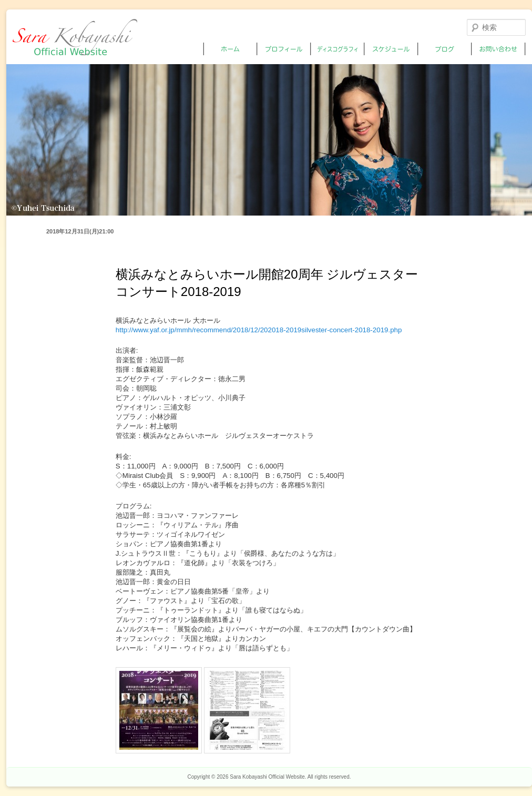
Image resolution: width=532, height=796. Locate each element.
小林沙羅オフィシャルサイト (75, 37)
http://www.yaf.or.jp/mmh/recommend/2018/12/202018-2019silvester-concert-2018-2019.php (259, 330)
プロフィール (284, 49)
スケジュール (391, 49)
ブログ (445, 49)
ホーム (230, 49)
